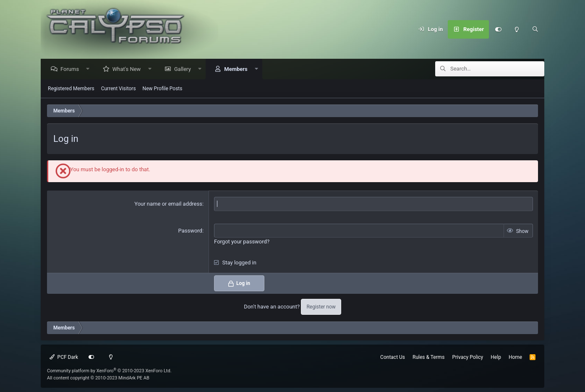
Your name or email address (168, 204)
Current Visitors (119, 89)
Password (190, 231)
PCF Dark (64, 357)
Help (496, 357)
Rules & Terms (428, 357)
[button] (90, 69)
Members (238, 69)
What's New (129, 69)
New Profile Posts (163, 89)
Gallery (185, 69)
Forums (72, 69)
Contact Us (393, 357)
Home (515, 357)
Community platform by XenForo (109, 371)
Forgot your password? (242, 242)
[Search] (535, 29)
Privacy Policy (467, 357)
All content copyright (98, 378)
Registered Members (71, 89)
